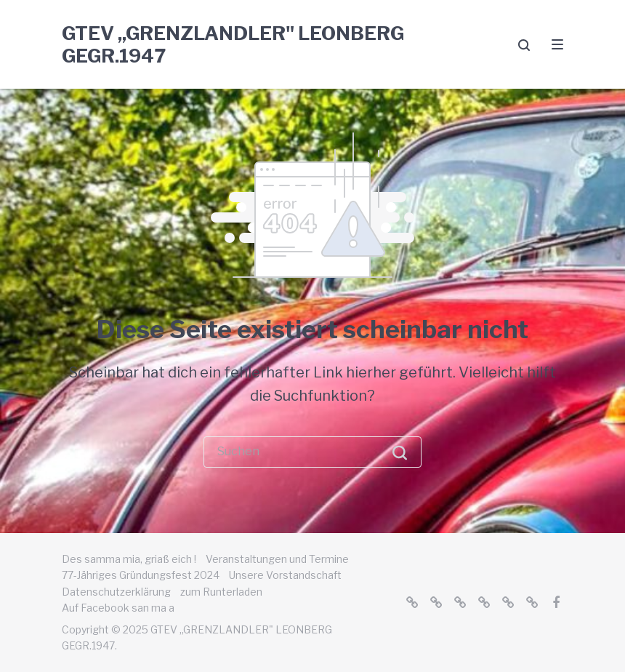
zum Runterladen (221, 592)
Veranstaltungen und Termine (277, 559)
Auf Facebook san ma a (118, 608)
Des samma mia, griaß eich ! (129, 559)
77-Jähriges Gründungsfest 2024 (141, 575)
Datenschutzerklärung (116, 592)
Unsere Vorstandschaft (285, 575)
